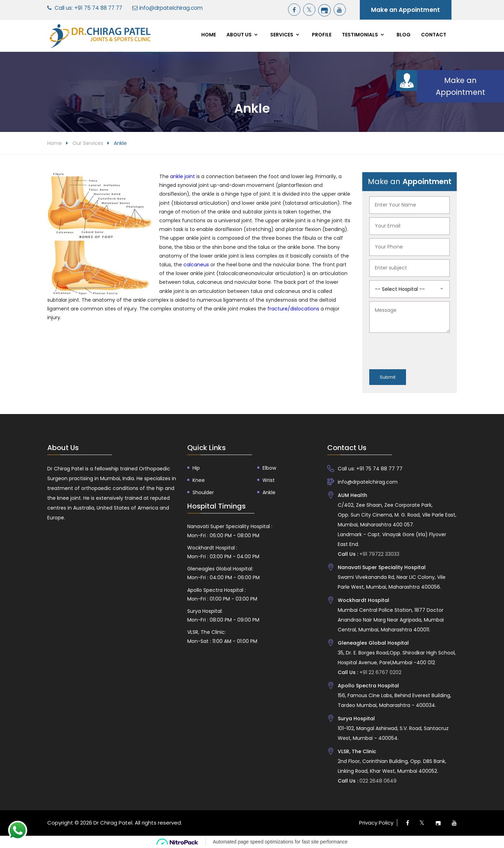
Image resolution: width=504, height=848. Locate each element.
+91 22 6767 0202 (380, 672)
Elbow (269, 468)
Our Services (88, 143)
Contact (434, 35)
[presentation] (422, 350)
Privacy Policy (376, 823)
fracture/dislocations (293, 309)
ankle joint (183, 176)
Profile (322, 35)
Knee (199, 480)
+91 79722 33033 (379, 554)
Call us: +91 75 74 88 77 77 (88, 8)
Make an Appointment (405, 10)
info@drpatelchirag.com (171, 8)
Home (209, 35)
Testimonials (360, 35)
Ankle (269, 492)
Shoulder (203, 492)
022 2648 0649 (377, 781)
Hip (196, 468)
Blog (404, 35)
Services (282, 35)
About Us (239, 35)
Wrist (269, 480)
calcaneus (197, 265)
